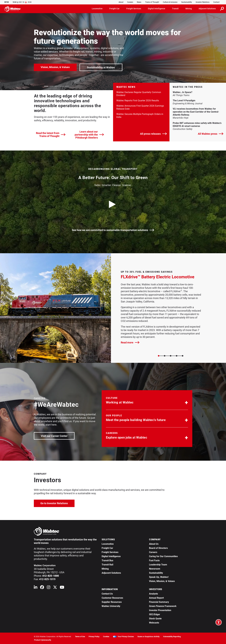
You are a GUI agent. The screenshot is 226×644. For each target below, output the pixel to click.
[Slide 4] (183, 356)
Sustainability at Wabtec (101, 67)
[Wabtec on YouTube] (62, 588)
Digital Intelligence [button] (157, 9)
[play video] (113, 204)
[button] (147, 401)
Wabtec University (111, 606)
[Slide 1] (165, 356)
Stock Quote (155, 619)
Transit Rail (107, 565)
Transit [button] (175, 9)
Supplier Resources (112, 602)
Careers (130, 2)
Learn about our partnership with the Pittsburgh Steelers (89, 135)
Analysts (153, 594)
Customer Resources (112, 598)
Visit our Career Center (57, 436)
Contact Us (107, 594)
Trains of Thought (152, 2)
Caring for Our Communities (163, 556)
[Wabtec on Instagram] (49, 588)
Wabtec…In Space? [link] (193, 92)
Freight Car (107, 548)
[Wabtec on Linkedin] (36, 588)
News (139, 2)
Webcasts (154, 623)
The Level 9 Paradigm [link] (194, 100)
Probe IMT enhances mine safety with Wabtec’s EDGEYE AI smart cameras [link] (197, 125)
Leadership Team (158, 565)
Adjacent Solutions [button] (207, 9)
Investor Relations (203, 2)
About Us (154, 544)
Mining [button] (189, 9)
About (121, 2)
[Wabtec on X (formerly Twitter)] (55, 588)
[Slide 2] (171, 356)
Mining (105, 569)
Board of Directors (158, 548)
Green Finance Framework (163, 606)
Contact (216, 2)
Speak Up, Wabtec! (159, 577)
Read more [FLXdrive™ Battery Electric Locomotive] (130, 342)
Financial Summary (159, 602)
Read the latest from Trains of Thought (51, 135)
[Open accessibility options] (219, 622)
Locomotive (108, 544)
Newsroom (155, 569)
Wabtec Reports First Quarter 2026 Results (138, 101)
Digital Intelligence (111, 556)
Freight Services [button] (134, 9)
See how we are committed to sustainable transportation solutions (113, 230)
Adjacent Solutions (111, 573)
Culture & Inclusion (170, 2)
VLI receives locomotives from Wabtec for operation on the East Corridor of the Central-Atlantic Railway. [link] (196, 112)
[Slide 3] (177, 356)
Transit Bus (107, 560)
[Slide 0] (159, 356)
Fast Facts (154, 560)
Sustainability (187, 2)
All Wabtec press (211, 134)
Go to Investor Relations (57, 503)
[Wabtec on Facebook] (42, 588)
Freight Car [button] (114, 9)
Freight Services (110, 552)
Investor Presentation (160, 610)
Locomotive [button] (97, 9)
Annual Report (156, 598)
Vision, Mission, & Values (55, 67)
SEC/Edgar (155, 614)
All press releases (153, 134)
